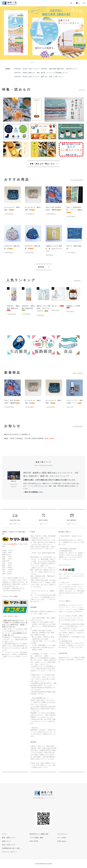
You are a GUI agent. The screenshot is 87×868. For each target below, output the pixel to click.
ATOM (36, 841)
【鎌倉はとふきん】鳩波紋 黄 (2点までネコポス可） (54, 248)
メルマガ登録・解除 (36, 838)
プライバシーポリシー (10, 852)
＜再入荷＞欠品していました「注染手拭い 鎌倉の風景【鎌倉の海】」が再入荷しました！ (50, 69)
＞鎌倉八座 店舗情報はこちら (33, 492)
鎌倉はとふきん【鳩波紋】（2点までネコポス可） (43, 308)
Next (77, 296)
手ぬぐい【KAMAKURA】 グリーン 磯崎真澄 (74, 210)
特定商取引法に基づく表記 (11, 848)
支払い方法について (9, 845)
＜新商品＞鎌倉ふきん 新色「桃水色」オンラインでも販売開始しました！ (45, 73)
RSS (31, 841)
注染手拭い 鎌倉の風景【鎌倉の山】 (14, 308)
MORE (41, 267)
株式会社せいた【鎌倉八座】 (39, 834)
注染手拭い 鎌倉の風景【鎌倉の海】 (28, 308)
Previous (10, 296)
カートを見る (62, 838)
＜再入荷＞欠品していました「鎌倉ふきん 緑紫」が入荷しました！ (43, 77)
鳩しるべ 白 (58, 306)
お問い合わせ (62, 841)
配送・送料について (9, 838)
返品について (7, 841)
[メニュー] (84, 3)
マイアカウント (63, 834)
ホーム (4, 834)
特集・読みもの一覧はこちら (42, 164)
